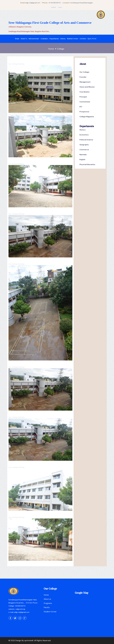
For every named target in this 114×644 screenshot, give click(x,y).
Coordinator (85, 92)
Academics (44, 39)
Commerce (84, 150)
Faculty (47, 607)
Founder (83, 77)
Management (85, 82)
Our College (84, 72)
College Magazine (87, 117)
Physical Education (87, 164)
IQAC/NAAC (92, 39)
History (83, 130)
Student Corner (73, 39)
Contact (60, 7)
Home (17, 39)
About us (47, 599)
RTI (81, 107)
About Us (24, 39)
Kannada (83, 155)
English (82, 160)
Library (63, 39)
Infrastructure (34, 39)
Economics (84, 135)
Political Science (86, 140)
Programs (48, 603)
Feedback (53, 7)
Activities (83, 39)
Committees (85, 102)
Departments (54, 39)
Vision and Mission (87, 87)
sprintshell (29, 640)
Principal (83, 97)
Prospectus (84, 112)
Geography (84, 145)
